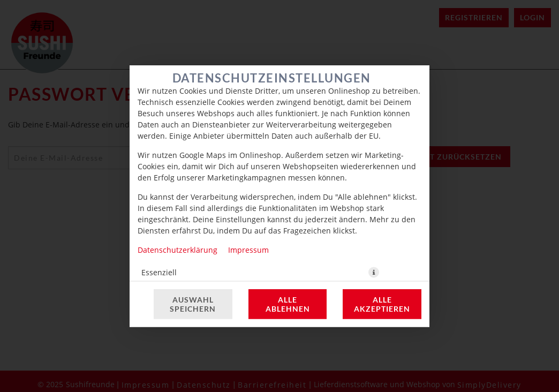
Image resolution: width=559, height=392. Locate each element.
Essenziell (159, 272)
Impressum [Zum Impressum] (248, 250)
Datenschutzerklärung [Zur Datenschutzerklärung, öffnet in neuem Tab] (177, 250)
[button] (374, 273)
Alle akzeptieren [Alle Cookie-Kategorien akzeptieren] (382, 304)
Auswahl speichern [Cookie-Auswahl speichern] (193, 304)
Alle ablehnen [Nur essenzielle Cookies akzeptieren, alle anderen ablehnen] (288, 304)
